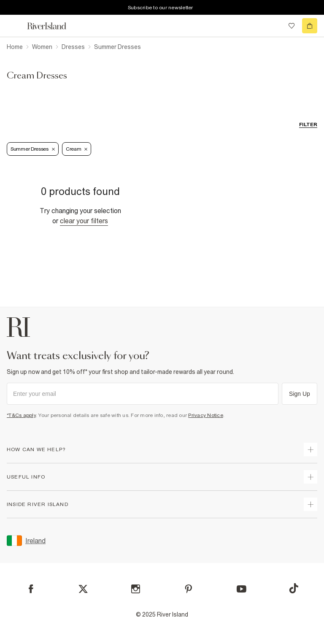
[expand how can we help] (310, 449)
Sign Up (300, 394)
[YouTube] (242, 589)
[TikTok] (294, 588)
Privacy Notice (206, 415)
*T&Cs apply (21, 415)
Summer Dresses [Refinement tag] (33, 149)
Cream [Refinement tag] (77, 149)
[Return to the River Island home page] (52, 26)
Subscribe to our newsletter (161, 8)
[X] (83, 589)
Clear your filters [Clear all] (84, 221)
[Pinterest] (188, 589)
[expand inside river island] (310, 504)
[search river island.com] (274, 26)
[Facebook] (31, 589)
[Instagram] (136, 589)
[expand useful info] (310, 477)
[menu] (14, 26)
